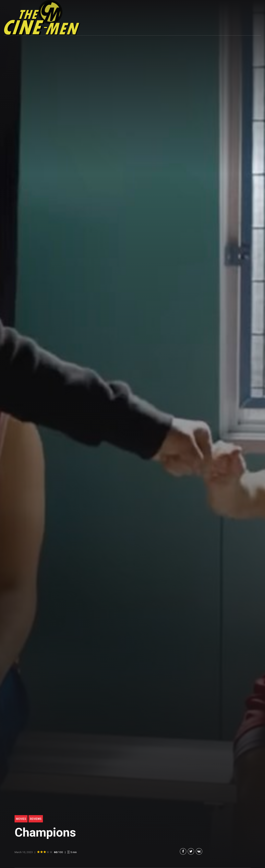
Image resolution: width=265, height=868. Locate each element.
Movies (21, 819)
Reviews (36, 819)
